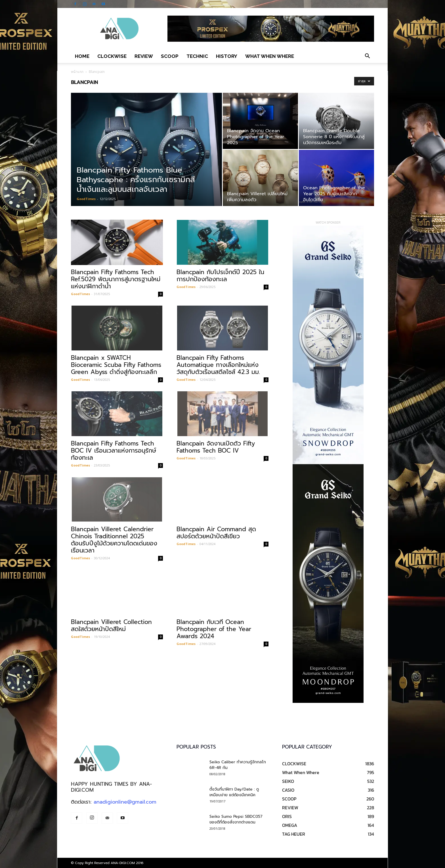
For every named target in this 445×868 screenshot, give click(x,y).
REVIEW (144, 56)
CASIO (288, 790)
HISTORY (227, 56)
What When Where (270, 56)
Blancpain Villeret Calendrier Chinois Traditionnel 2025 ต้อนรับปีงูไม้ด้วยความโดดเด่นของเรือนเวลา (114, 540)
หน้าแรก (77, 72)
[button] (367, 56)
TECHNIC (197, 56)
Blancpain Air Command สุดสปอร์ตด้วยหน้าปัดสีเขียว (216, 533)
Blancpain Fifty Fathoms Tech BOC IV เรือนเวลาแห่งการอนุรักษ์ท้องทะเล (114, 451)
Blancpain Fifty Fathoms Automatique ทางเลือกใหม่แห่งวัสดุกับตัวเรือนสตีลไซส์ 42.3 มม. (218, 365)
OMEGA (290, 825)
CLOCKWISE (112, 56)
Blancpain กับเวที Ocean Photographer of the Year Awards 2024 (214, 629)
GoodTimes (86, 199)
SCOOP (170, 56)
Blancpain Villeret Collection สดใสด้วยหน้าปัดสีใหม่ (111, 626)
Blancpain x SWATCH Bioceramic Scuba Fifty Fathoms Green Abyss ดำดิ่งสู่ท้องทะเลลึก (116, 365)
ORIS (287, 816)
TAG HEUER (294, 834)
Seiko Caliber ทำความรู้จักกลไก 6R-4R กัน (238, 765)
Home (82, 56)
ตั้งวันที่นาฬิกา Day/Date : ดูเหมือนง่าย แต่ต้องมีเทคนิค (234, 792)
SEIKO (288, 781)
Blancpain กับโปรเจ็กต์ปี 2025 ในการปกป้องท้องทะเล (220, 276)
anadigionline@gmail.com (125, 802)
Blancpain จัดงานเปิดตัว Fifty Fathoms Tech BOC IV (216, 447)
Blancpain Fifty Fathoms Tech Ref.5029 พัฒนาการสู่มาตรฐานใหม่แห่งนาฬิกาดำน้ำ (116, 279)
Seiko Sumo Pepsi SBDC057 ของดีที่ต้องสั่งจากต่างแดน (236, 819)
